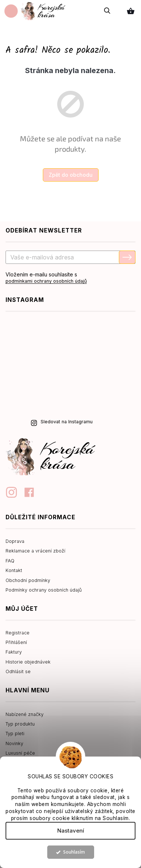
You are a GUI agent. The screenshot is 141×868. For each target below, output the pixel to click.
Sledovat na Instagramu (67, 422)
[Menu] (11, 11)
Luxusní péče (20, 753)
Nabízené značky (25, 714)
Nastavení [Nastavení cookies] (71, 831)
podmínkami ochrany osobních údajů (46, 281)
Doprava (15, 541)
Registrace (18, 633)
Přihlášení (16, 642)
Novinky (14, 743)
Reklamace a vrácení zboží (35, 551)
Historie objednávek (28, 662)
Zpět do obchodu (71, 175)
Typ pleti (15, 733)
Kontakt (14, 570)
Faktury (14, 652)
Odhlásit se (18, 671)
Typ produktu (20, 724)
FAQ (10, 561)
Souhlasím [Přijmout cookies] (74, 852)
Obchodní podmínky (28, 580)
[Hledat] (107, 11)
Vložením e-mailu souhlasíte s (70, 278)
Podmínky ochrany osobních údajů (44, 590)
